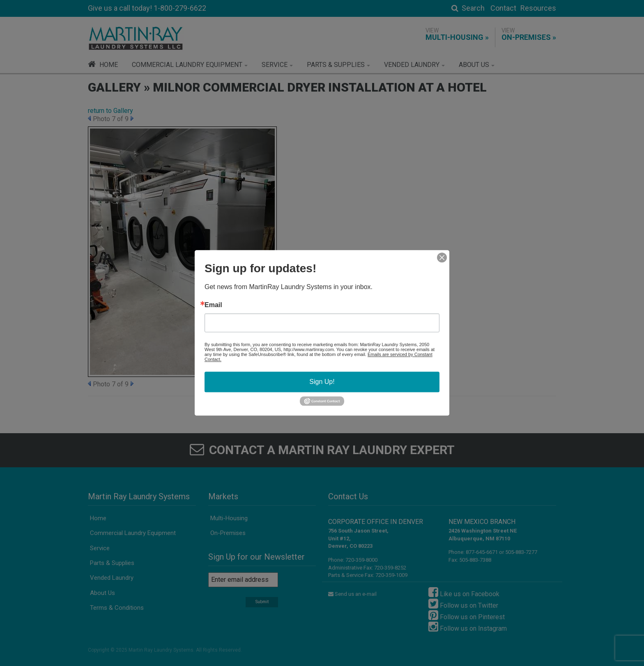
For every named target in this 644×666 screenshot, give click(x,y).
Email (213, 305)
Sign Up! (322, 382)
